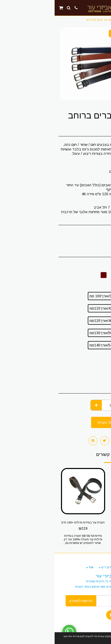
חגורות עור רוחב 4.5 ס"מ (47, 20)
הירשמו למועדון (26, 601)
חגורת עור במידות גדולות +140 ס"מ (28, 522)
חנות (96, 20)
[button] (105, 8)
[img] (83, 491)
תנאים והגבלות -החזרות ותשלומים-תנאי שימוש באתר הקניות (57, 587)
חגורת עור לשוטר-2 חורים (83, 522)
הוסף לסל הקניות (55, 422)
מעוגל (98, 385)
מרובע (98, 376)
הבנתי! (93, 638)
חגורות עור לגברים (78, 20)
